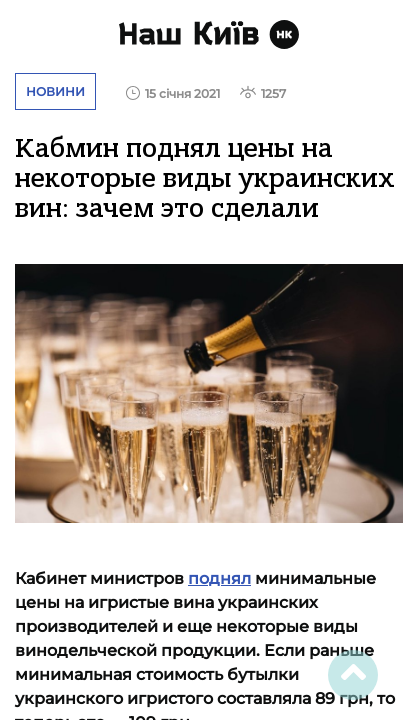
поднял (219, 578)
